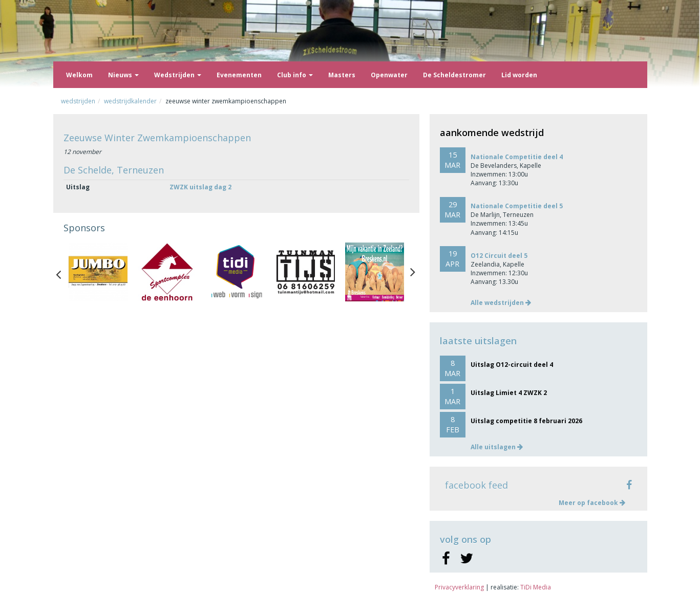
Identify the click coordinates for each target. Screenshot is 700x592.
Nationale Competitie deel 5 (517, 206)
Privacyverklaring (459, 587)
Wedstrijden (178, 75)
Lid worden (519, 75)
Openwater (389, 75)
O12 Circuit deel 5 (499, 256)
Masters (342, 75)
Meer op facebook (592, 503)
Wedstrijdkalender (130, 101)
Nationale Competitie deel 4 (517, 157)
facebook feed (476, 485)
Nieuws (123, 75)
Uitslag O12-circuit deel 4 (512, 365)
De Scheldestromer (454, 75)
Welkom (79, 75)
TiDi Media (536, 587)
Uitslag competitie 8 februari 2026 (526, 421)
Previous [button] (63, 272)
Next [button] (413, 272)
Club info (295, 75)
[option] (98, 272)
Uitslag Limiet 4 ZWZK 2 (509, 393)
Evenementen (239, 75)
